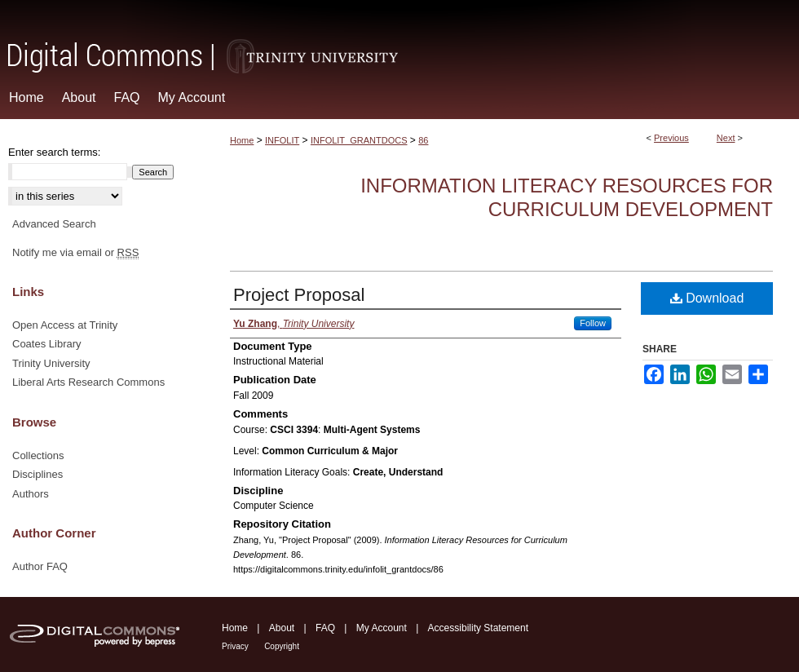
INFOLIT (282, 140)
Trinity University (51, 363)
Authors (31, 494)
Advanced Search (54, 224)
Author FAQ (40, 566)
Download (707, 298)
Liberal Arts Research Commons (88, 382)
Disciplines (38, 474)
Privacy (235, 646)
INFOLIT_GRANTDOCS (359, 140)
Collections (38, 455)
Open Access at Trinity (65, 325)
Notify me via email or (75, 253)
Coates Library (47, 344)
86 (423, 140)
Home (242, 140)
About (282, 628)
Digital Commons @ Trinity (399, 38)
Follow (593, 323)
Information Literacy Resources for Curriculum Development (567, 197)
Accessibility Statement (478, 628)
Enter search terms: (54, 152)
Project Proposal (299, 295)
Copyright (282, 646)
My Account (382, 628)
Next (726, 138)
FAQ (325, 628)
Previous (671, 138)
